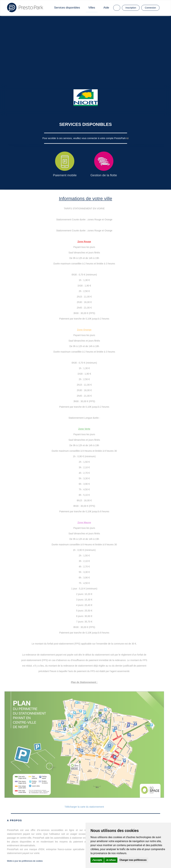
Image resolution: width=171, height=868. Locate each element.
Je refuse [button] (111, 860)
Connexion (150, 8)
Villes (92, 8)
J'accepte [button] (97, 860)
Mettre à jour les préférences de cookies (25, 861)
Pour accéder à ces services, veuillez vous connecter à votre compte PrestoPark (84, 138)
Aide (106, 8)
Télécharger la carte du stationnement (84, 807)
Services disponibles (67, 8)
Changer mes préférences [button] (133, 860)
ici (127, 138)
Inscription (131, 8)
